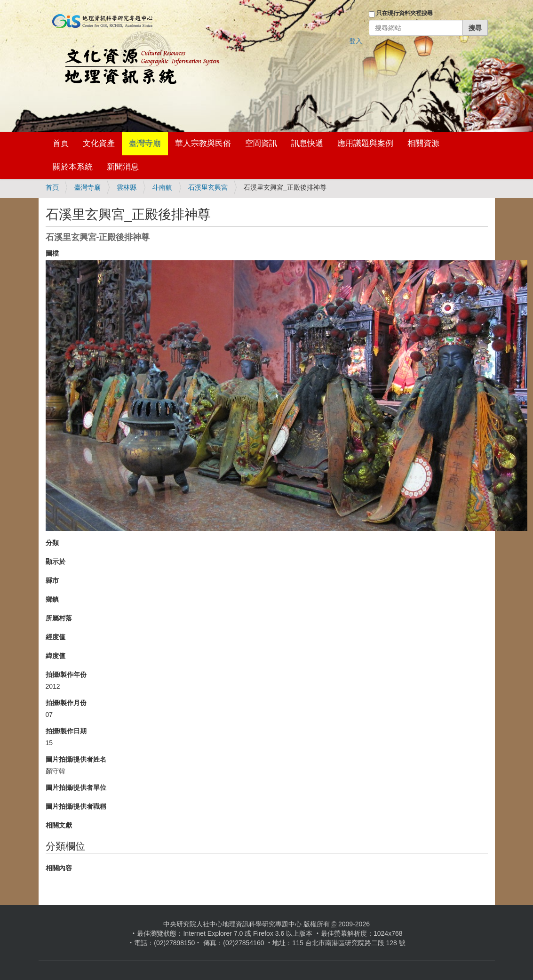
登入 (356, 41)
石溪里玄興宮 (208, 187)
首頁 (61, 143)
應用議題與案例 (365, 143)
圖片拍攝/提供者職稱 (76, 806)
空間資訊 (261, 143)
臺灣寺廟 (145, 143)
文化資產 (99, 143)
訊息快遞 (307, 143)
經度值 (56, 637)
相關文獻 (59, 825)
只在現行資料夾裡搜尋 (405, 13)
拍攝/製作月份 (66, 703)
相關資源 (423, 143)
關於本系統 (73, 167)
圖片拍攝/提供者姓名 (76, 759)
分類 (52, 543)
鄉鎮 (52, 599)
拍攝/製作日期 (66, 731)
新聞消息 (123, 167)
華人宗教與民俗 (203, 143)
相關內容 (59, 868)
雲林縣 (127, 187)
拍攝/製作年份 (66, 675)
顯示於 (56, 562)
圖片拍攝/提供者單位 (76, 787)
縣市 (52, 580)
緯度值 (56, 656)
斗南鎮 (162, 187)
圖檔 (52, 253)
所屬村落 (59, 618)
